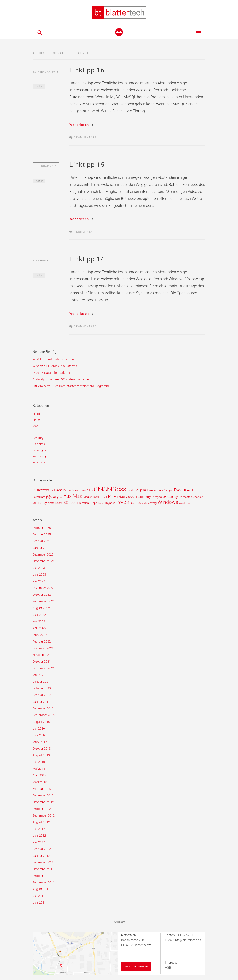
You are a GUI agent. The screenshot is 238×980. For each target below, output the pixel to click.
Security (38, 438)
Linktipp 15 (87, 165)
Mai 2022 (39, 621)
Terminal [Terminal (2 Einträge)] (84, 503)
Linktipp (39, 86)
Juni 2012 (39, 836)
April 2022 (39, 628)
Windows (39, 462)
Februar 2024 (42, 541)
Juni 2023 (39, 575)
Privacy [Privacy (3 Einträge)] (122, 497)
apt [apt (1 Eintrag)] (51, 491)
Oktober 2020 (42, 688)
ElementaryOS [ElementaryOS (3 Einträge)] (157, 490)
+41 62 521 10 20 (188, 935)
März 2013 (40, 782)
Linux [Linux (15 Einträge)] (66, 496)
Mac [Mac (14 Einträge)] (78, 496)
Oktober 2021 (42, 662)
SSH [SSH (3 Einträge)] (75, 503)
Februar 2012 (42, 849)
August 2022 (41, 608)
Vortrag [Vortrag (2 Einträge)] (152, 503)
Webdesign (40, 456)
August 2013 (41, 755)
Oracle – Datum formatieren (51, 373)
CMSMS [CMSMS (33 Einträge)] (105, 489)
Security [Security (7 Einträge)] (170, 496)
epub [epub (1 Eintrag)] (170, 491)
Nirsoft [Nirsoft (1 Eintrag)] (103, 497)
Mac (36, 426)
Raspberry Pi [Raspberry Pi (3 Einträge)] (145, 497)
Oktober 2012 (42, 809)
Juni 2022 (39, 615)
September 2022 (44, 601)
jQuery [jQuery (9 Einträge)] (52, 496)
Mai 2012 (39, 842)
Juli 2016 (39, 728)
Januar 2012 (41, 856)
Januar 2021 (41, 682)
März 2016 (40, 742)
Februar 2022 (42, 641)
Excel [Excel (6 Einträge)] (179, 490)
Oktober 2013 (42, 749)
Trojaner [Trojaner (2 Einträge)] (110, 503)
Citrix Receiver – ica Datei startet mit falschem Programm (71, 386)
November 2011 (43, 869)
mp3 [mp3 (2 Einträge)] (96, 497)
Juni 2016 (39, 735)
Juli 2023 (39, 568)
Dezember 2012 (43, 795)
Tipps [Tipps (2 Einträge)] (94, 503)
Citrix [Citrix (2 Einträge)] (90, 490)
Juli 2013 (39, 762)
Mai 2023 (39, 581)
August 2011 (41, 889)
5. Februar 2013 (45, 166)
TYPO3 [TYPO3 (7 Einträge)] (122, 503)
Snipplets (39, 444)
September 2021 (44, 668)
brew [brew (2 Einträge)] (83, 490)
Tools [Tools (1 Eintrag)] (101, 503)
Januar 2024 (41, 548)
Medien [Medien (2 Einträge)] (88, 497)
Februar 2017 (42, 695)
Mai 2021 (39, 675)
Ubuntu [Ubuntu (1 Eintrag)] (133, 503)
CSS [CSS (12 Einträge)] (121, 490)
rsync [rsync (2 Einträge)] (158, 497)
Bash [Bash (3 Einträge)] (70, 490)
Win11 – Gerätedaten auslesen (53, 359)
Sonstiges (39, 450)
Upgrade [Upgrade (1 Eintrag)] (142, 503)
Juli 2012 (39, 829)
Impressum (173, 963)
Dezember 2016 (43, 708)
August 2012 (41, 822)
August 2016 (41, 722)
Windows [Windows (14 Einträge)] (168, 502)
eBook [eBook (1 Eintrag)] (130, 491)
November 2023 (43, 561)
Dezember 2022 (43, 588)
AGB (168, 967)
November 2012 (43, 802)
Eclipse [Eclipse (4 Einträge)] (140, 490)
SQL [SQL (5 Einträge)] (67, 503)
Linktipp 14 (87, 259)
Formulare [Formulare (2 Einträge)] (39, 497)
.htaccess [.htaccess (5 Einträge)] (41, 490)
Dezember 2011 (43, 862)
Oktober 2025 (42, 528)
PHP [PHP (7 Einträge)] (112, 496)
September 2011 (44, 882)
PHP (36, 432)
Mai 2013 (39, 769)
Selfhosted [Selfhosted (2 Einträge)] (185, 497)
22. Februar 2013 (46, 72)
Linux (36, 420)
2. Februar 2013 (45, 261)
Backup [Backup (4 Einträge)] (60, 490)
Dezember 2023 (43, 554)
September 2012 (44, 815)
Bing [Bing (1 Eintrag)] (77, 491)
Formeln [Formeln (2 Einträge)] (189, 490)
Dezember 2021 (43, 648)
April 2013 (39, 775)
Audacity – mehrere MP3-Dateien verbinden (62, 379)
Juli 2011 (39, 896)
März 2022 (40, 635)
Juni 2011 (39, 902)
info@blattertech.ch (188, 940)
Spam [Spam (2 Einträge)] (59, 503)
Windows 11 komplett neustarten (55, 366)
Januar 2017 (41, 702)
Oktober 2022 (42, 595)
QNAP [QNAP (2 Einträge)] (132, 497)
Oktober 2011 (42, 876)
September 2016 (44, 715)
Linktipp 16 (87, 70)
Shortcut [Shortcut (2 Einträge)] (198, 497)
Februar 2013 (42, 789)
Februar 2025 (42, 534)
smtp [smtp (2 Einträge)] (51, 503)
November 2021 (43, 655)
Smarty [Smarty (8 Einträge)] (40, 502)
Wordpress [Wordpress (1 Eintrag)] (185, 503)
